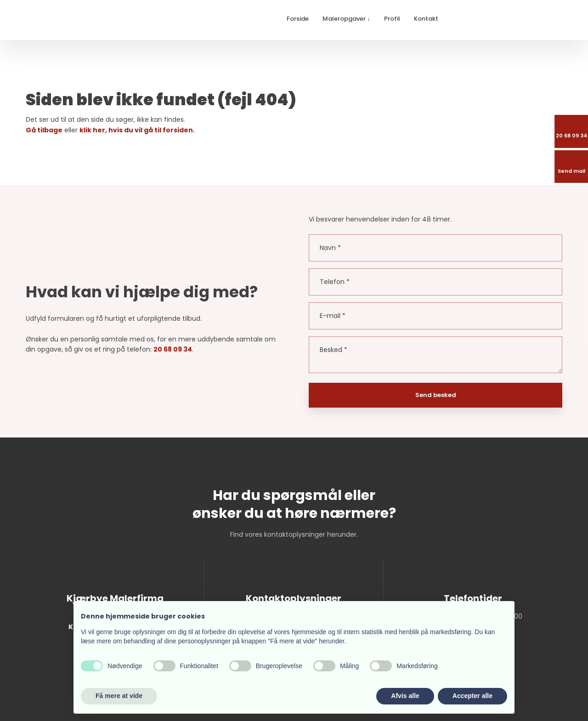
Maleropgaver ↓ (346, 19)
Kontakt (426, 19)
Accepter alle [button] (472, 696)
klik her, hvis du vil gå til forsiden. (137, 130)
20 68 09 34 (173, 349)
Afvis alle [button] (405, 696)
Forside (298, 19)
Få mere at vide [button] (119, 696)
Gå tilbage (44, 130)
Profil (392, 19)
